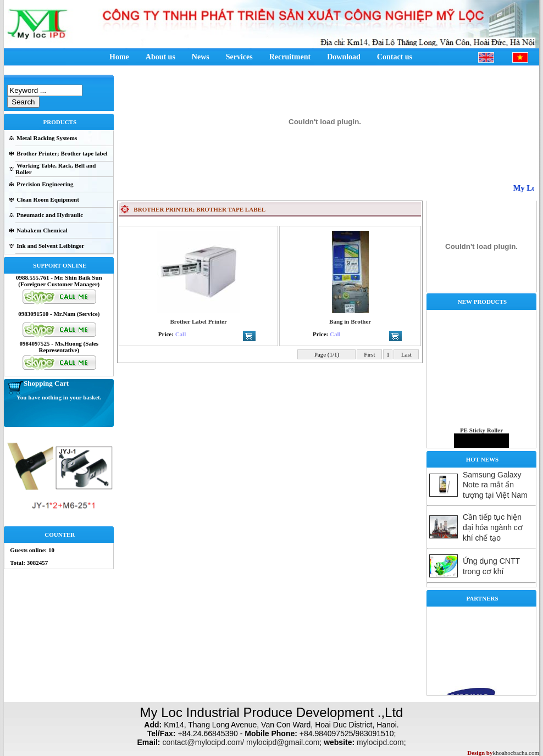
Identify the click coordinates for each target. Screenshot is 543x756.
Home (119, 57)
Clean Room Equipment (48, 199)
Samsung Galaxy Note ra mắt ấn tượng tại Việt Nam (495, 485)
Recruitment (290, 57)
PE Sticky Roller (481, 435)
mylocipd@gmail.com (283, 742)
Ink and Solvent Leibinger (50, 246)
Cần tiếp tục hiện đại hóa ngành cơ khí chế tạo (493, 527)
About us (160, 57)
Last (406, 354)
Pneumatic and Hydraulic (50, 215)
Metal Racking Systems (47, 138)
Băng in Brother (350, 321)
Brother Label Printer (198, 321)
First (370, 354)
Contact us (395, 57)
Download (344, 57)
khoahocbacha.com (516, 753)
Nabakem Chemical (42, 230)
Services (239, 57)
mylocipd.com (380, 742)
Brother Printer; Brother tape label (62, 153)
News (201, 57)
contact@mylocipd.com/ (203, 742)
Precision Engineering (45, 184)
